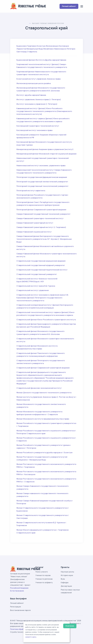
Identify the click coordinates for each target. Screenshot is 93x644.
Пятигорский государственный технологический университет (42, 186)
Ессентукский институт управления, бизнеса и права (38, 79)
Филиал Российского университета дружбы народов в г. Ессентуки (44, 453)
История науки (67, 575)
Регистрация (15, 607)
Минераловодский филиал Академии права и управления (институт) (45, 149)
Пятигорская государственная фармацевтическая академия (42, 177)
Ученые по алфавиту (44, 582)
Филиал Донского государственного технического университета (44, 393)
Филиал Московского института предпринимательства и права (43, 419)
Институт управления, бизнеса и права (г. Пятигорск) (39, 99)
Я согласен (70, 626)
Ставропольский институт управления (33, 290)
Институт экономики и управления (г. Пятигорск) (37, 104)
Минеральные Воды (35, 49)
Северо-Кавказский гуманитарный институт (35, 223)
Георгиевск (32, 46)
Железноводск (52, 46)
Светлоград (22, 52)
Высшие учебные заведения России (48, 23)
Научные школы (67, 572)
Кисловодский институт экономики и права (34, 130)
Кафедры (65, 582)
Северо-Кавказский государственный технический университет (43, 214)
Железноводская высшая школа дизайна (34, 83)
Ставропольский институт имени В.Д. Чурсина (36, 286)
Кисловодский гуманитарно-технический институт (38, 126)
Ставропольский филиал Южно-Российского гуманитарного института (46, 320)
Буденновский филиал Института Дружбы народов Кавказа (41, 60)
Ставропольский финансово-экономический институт (39, 388)
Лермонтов (21, 49)
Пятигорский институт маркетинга (31, 191)
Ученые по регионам (44, 579)
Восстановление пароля (20, 610)
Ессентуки (41, 46)
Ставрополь (32, 52)
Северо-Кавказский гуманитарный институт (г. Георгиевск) (41, 227)
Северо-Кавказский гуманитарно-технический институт (40, 218)
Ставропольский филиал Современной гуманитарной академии (43, 368)
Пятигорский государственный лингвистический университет (42, 182)
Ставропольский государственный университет (37, 274)
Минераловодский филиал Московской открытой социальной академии (46, 154)
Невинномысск (60, 49)
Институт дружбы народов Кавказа (31, 95)
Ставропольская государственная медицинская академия (41, 261)
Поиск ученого (42, 572)
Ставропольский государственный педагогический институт (42, 270)
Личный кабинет (69, 6)
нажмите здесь (31, 637)
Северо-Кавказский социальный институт (34, 232)
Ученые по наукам (43, 575)
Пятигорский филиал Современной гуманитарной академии (41, 210)
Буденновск (22, 46)
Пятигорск (71, 49)
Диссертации (66, 586)
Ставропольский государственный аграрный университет (41, 265)
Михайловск (48, 49)
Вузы (63, 579)
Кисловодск (64, 46)
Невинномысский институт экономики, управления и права (41, 166)
